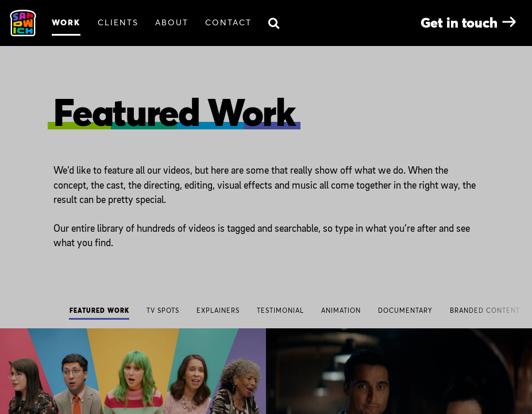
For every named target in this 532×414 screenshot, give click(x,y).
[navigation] (266, 311)
